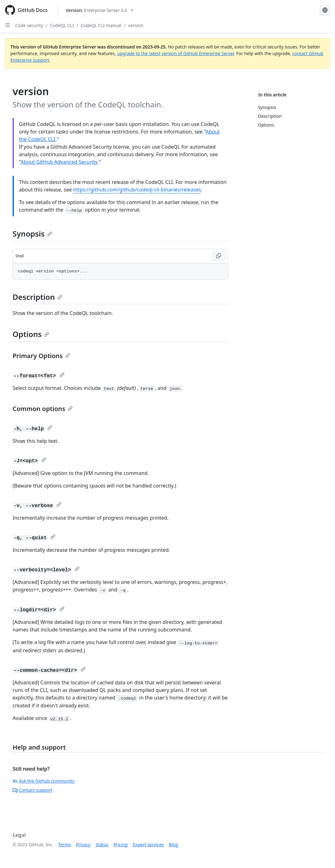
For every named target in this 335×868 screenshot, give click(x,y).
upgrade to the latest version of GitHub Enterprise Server (176, 53)
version (136, 25)
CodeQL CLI (62, 25)
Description (37, 297)
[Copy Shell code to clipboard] (219, 256)
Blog (174, 845)
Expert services (148, 845)
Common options (43, 409)
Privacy (83, 845)
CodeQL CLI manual (101, 25)
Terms (64, 845)
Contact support (32, 790)
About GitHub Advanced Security (59, 162)
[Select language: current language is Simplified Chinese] (325, 10)
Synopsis (32, 234)
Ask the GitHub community (44, 781)
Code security (29, 25)
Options (31, 334)
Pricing (121, 845)
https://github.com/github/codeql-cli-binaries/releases (137, 190)
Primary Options (41, 356)
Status (102, 845)
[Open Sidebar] (8, 25)
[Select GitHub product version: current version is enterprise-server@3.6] (100, 10)
